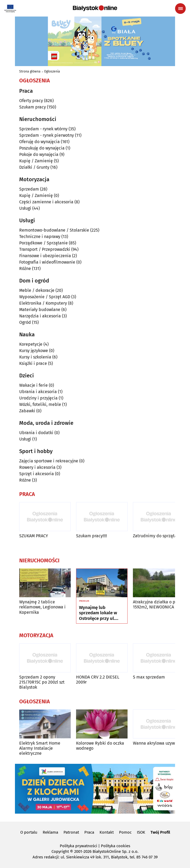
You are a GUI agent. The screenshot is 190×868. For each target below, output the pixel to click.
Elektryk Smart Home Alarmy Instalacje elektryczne (40, 748)
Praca (89, 832)
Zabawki (27, 411)
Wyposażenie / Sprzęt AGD (45, 297)
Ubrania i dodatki (36, 433)
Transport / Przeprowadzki (45, 249)
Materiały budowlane (40, 310)
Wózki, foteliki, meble (40, 404)
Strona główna (30, 71)
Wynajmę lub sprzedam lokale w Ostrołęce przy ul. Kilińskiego (98, 613)
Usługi (25, 208)
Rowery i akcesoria (37, 467)
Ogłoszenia (52, 71)
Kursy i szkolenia (35, 357)
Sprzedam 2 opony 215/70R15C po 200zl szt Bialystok (42, 682)
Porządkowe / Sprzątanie (43, 243)
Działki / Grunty (34, 167)
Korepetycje (31, 344)
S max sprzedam (149, 677)
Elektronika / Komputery (43, 303)
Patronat (71, 832)
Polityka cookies (116, 846)
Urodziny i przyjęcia (38, 398)
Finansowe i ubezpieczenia (45, 256)
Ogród (25, 322)
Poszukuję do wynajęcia (42, 148)
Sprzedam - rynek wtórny (43, 129)
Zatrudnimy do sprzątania (158, 536)
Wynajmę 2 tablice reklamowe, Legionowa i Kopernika (42, 607)
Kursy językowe (34, 351)
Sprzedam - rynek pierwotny (47, 135)
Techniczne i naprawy (40, 237)
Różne (25, 269)
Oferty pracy (31, 101)
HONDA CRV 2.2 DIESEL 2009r (98, 680)
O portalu (29, 832)
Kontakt (107, 832)
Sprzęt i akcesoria (37, 474)
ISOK (141, 832)
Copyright (60, 851)
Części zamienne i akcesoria (46, 202)
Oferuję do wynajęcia (39, 142)
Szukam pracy (33, 107)
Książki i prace (33, 363)
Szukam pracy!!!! (92, 536)
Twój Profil (160, 832)
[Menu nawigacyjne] (180, 9)
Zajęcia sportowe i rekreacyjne (49, 461)
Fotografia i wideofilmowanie (47, 262)
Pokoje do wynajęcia (39, 154)
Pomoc (125, 832)
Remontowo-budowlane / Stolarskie (54, 230)
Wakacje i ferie (33, 385)
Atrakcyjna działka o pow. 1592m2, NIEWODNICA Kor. (158, 604)
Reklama (50, 832)
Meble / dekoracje (37, 290)
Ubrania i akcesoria (38, 392)
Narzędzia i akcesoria (40, 316)
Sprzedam (29, 189)
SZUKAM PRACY (34, 536)
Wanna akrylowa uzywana (157, 743)
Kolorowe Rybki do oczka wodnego (100, 746)
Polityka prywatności (78, 846)
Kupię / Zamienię (36, 161)
